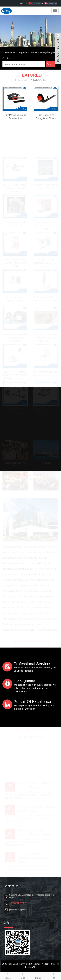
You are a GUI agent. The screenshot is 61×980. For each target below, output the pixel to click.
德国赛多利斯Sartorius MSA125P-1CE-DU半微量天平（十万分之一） (15, 374)
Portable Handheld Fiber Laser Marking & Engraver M (15, 337)
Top (53, 976)
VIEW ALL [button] (31, 644)
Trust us (46, 462)
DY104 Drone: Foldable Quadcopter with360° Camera (15, 187)
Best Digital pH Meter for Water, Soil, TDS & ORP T (46, 299)
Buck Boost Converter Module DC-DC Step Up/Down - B (46, 337)
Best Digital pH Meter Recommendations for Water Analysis (33, 857)
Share (8, 976)
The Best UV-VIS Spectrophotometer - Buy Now (46, 262)
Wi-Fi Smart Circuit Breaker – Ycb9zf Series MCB (15, 262)
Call (23, 976)
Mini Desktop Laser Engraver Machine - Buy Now (46, 225)
